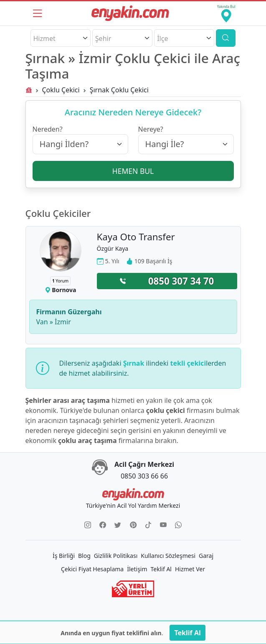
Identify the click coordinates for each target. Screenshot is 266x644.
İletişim (137, 569)
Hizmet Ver (190, 569)
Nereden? (48, 129)
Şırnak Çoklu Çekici (119, 90)
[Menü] (38, 13)
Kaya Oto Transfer (136, 237)
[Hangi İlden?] (80, 144)
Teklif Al (161, 569)
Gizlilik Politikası (116, 556)
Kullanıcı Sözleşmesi (168, 556)
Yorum (60, 281)
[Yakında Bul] (226, 13)
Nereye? (151, 129)
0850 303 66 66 (144, 476)
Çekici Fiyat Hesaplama (92, 569)
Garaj (206, 556)
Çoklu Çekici (61, 90)
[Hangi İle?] (186, 144)
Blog (84, 556)
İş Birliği (64, 556)
